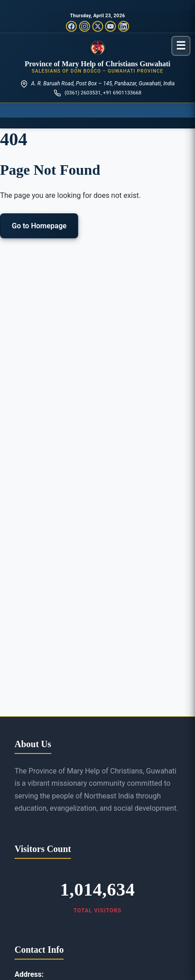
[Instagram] (85, 26)
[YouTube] (110, 26)
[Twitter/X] (98, 26)
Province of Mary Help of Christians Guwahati (97, 64)
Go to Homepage (39, 226)
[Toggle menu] (181, 46)
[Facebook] (71, 26)
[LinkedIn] (124, 26)
